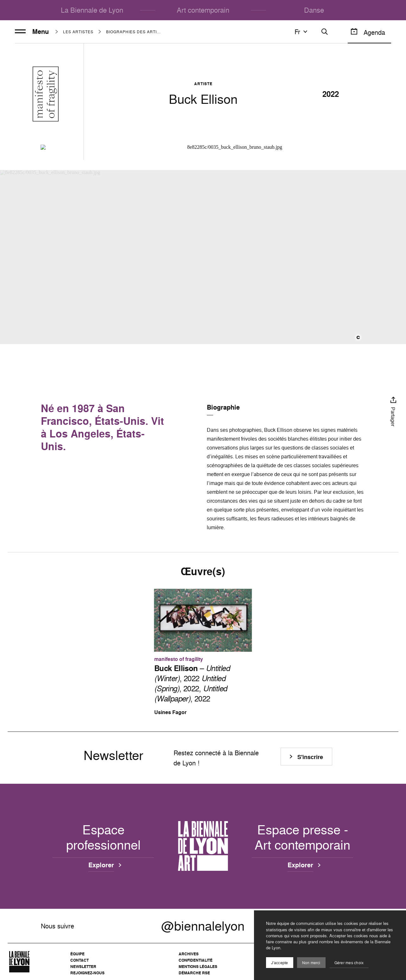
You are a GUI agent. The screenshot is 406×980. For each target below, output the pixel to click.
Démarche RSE (194, 973)
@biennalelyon (203, 926)
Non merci (311, 963)
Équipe (77, 954)
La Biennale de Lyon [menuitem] (92, 10)
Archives (189, 954)
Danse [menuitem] (314, 10)
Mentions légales (198, 967)
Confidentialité (196, 960)
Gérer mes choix (349, 963)
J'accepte (279, 963)
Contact (79, 960)
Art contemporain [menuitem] (203, 10)
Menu (32, 32)
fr (302, 32)
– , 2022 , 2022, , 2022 (192, 683)
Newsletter (83, 967)
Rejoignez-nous (87, 973)
